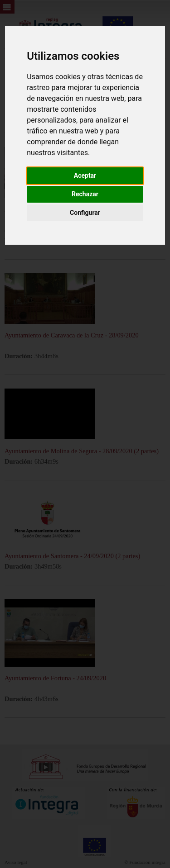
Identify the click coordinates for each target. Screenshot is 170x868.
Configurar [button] (85, 213)
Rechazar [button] (85, 194)
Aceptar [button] (85, 175)
